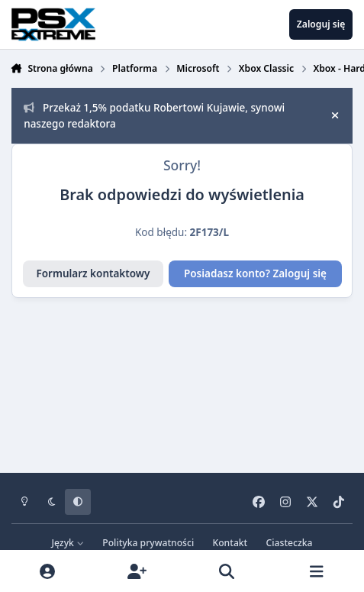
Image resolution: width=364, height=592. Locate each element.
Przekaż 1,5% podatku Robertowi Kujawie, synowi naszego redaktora (154, 116)
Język (68, 543)
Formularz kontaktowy (93, 273)
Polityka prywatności (148, 543)
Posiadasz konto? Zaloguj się (255, 273)
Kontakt (230, 543)
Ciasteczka (290, 543)
